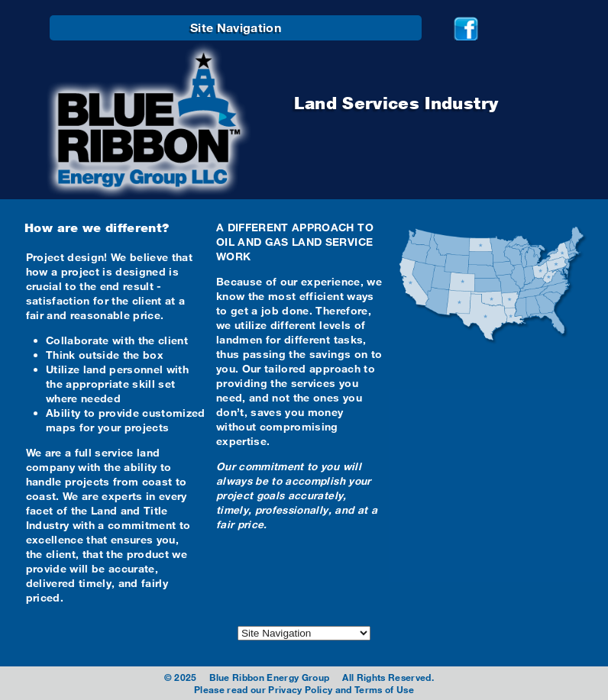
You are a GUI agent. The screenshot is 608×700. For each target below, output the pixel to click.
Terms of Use (384, 689)
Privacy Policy (300, 689)
